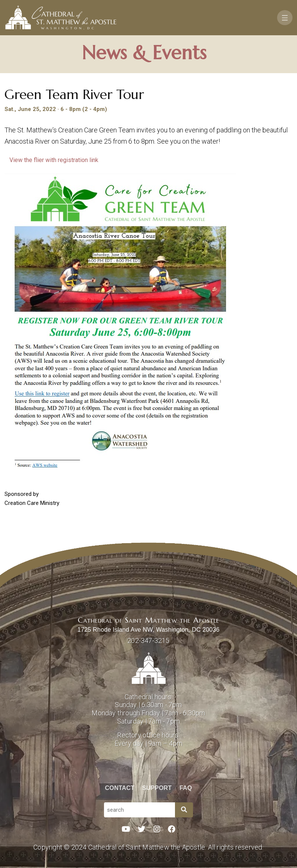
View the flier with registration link (55, 160)
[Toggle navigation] (285, 18)
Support (157, 788)
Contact (120, 788)
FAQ (186, 788)
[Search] (184, 810)
